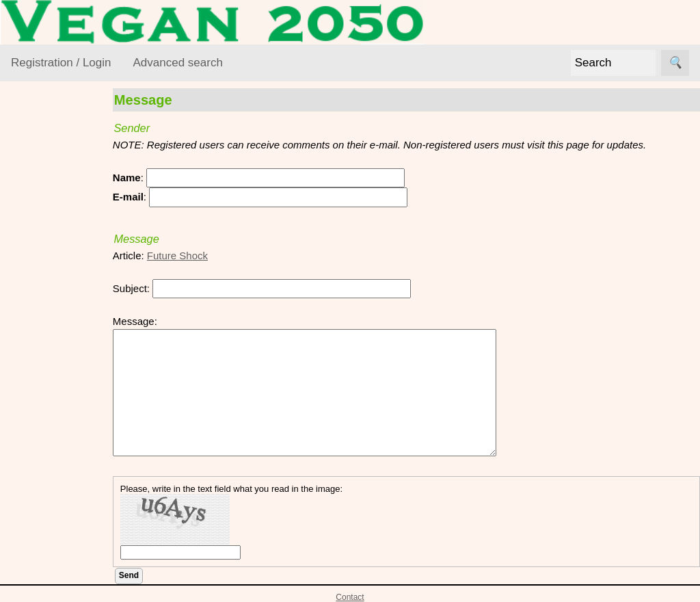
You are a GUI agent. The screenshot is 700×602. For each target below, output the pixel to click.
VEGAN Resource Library (52, 180)
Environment (56, 249)
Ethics (41, 275)
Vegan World (57, 354)
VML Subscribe (78, 466)
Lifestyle (46, 327)
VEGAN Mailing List (56, 388)
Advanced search (177, 63)
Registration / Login (61, 63)
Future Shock (201, 256)
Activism (46, 222)
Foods (42, 301)
